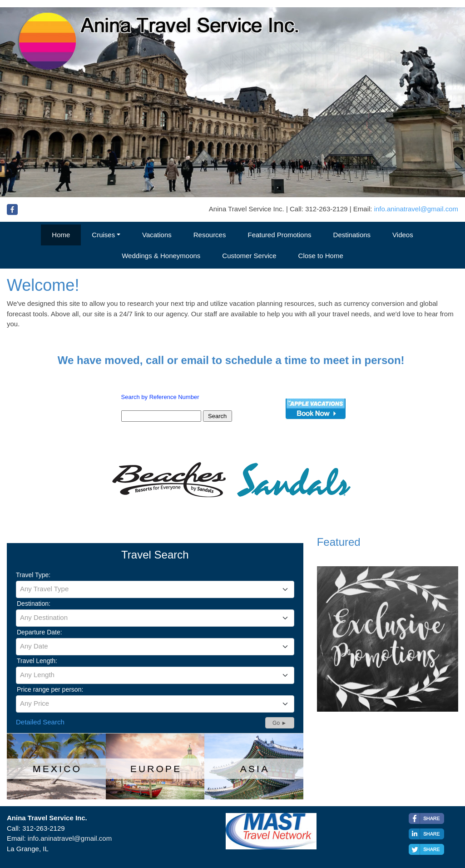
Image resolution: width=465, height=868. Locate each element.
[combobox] (155, 589)
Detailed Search (40, 722)
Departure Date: (40, 632)
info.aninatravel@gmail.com (416, 209)
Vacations (157, 235)
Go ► (279, 723)
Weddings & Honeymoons (161, 256)
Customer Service (249, 256)
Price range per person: (50, 689)
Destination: (34, 604)
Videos (403, 235)
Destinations (352, 235)
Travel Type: (33, 575)
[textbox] (155, 589)
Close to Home (321, 256)
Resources (210, 235)
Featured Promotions (279, 235)
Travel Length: (37, 661)
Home (61, 235)
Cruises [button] (103, 235)
